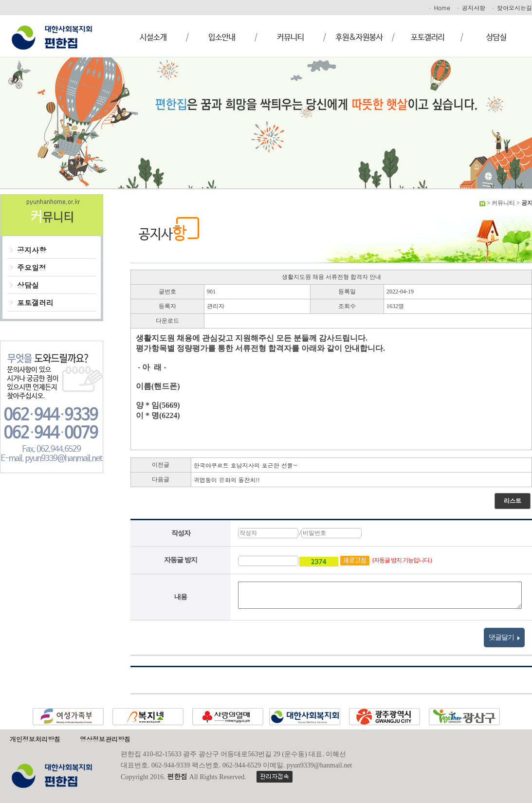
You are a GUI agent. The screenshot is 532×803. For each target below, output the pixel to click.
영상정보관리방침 (105, 739)
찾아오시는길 (512, 8)
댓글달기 (504, 638)
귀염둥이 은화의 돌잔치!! (227, 480)
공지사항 (471, 8)
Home (439, 8)
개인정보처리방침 (35, 739)
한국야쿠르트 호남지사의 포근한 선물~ (246, 465)
